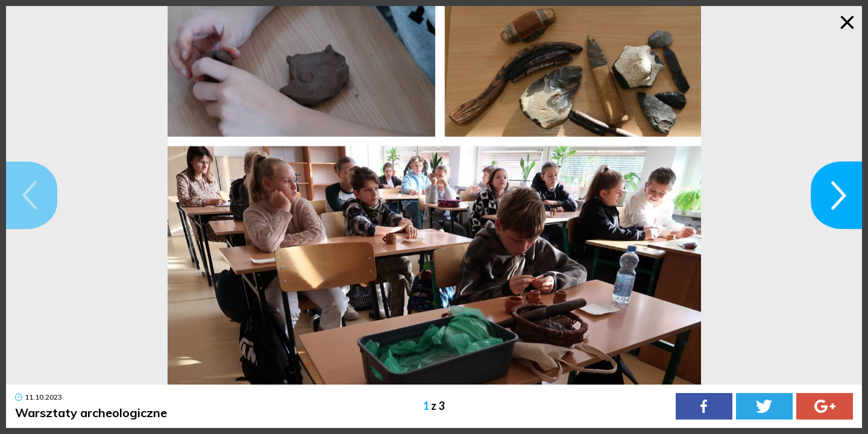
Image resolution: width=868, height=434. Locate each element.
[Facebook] (704, 406)
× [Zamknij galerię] (847, 21)
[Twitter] (764, 406)
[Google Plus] (825, 406)
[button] (32, 195)
